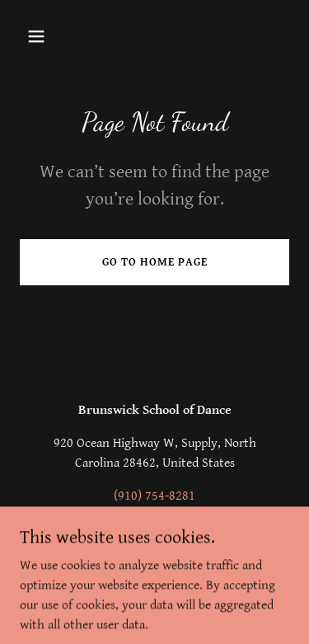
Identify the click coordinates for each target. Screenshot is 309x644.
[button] (40, 36)
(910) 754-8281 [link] (154, 496)
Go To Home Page (155, 262)
